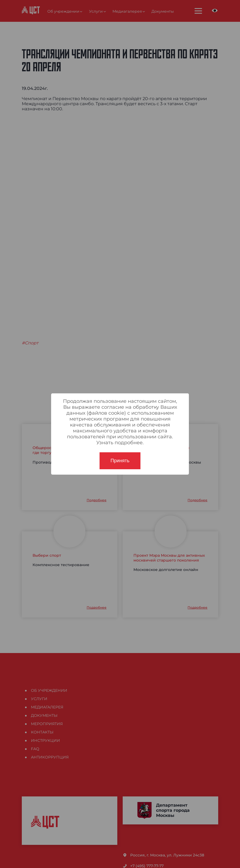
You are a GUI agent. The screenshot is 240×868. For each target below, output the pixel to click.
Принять (120, 461)
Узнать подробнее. (120, 443)
